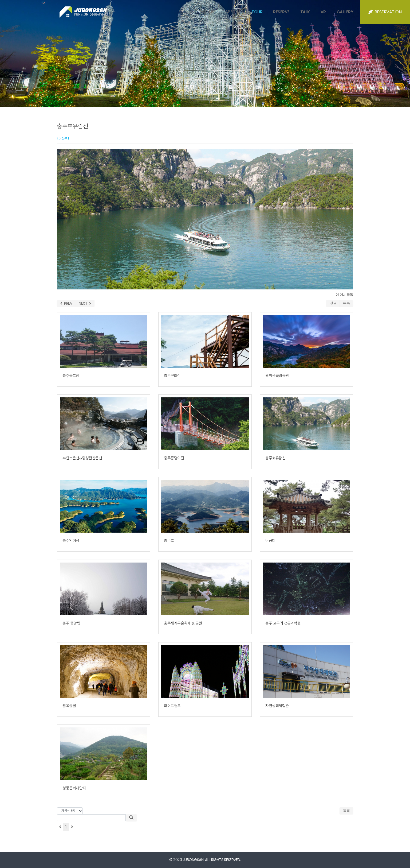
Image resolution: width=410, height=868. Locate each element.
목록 (346, 303)
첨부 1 (63, 138)
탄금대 (270, 541)
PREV (66, 303)
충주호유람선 (275, 458)
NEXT (85, 303)
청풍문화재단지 (74, 788)
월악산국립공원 (277, 376)
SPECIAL (233, 12)
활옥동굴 (69, 706)
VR (323, 12)
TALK (305, 12)
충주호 (169, 541)
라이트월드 (172, 706)
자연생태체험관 (277, 706)
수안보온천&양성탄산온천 (82, 458)
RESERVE (281, 12)
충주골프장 (71, 376)
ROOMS (207, 12)
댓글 (333, 303)
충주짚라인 (172, 376)
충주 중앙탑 (71, 623)
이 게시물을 (344, 295)
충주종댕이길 (174, 458)
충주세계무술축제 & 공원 (183, 623)
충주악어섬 (71, 541)
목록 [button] (346, 811)
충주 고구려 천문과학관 (283, 623)
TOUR (257, 12)
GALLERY (345, 12)
